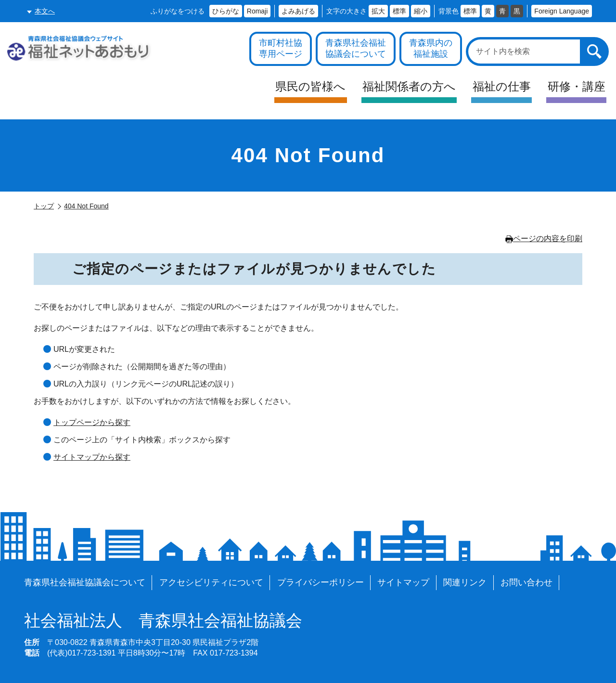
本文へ (45, 11)
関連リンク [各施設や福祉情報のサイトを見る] (465, 582)
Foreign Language (562, 11)
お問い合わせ (526, 582)
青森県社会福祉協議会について (85, 582)
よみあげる (298, 11)
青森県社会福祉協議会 (163, 621)
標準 (399, 11)
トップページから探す (92, 422)
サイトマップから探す (92, 457)
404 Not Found (86, 206)
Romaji (257, 11)
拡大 (378, 11)
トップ (44, 206)
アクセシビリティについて (211, 582)
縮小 (421, 11)
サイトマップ (403, 582)
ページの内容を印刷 (544, 238)
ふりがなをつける (178, 11)
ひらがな (226, 11)
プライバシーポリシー (321, 582)
